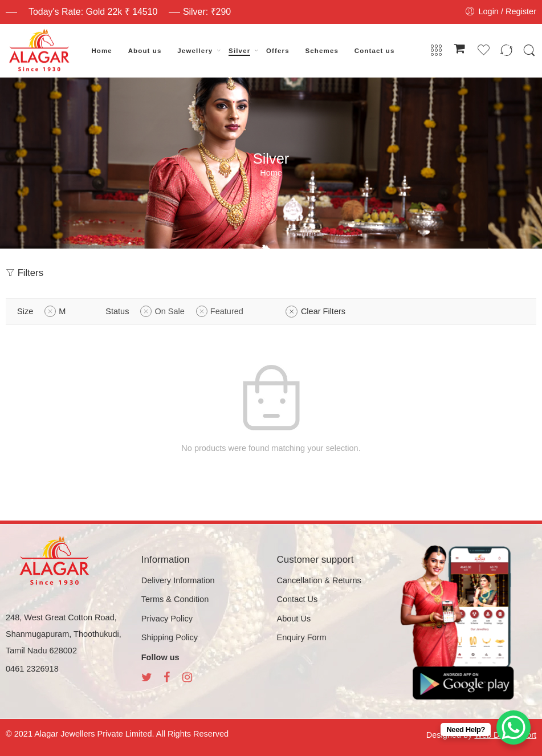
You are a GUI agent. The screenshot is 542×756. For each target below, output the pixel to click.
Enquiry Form (302, 637)
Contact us (375, 51)
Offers (278, 51)
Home (102, 51)
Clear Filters (323, 311)
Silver (239, 51)
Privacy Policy (167, 619)
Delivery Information (178, 580)
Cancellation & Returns (319, 580)
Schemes (322, 51)
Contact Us (298, 599)
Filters (25, 273)
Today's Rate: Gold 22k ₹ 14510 (93, 12)
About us (145, 51)
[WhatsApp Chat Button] (514, 727)
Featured (227, 311)
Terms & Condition (175, 599)
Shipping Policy (170, 637)
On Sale (169, 311)
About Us (294, 619)
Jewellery (195, 51)
